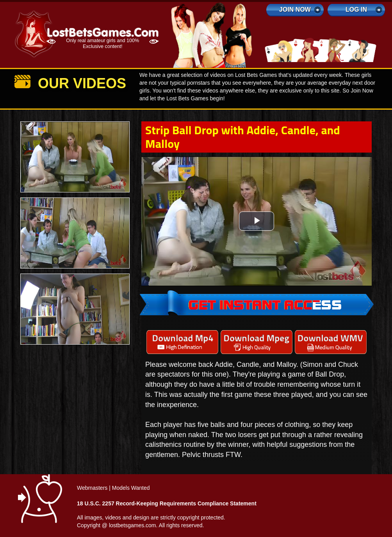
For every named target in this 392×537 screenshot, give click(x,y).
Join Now (295, 10)
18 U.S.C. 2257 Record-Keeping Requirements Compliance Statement (167, 503)
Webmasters (92, 488)
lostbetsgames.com (133, 525)
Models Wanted (131, 488)
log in (356, 10)
